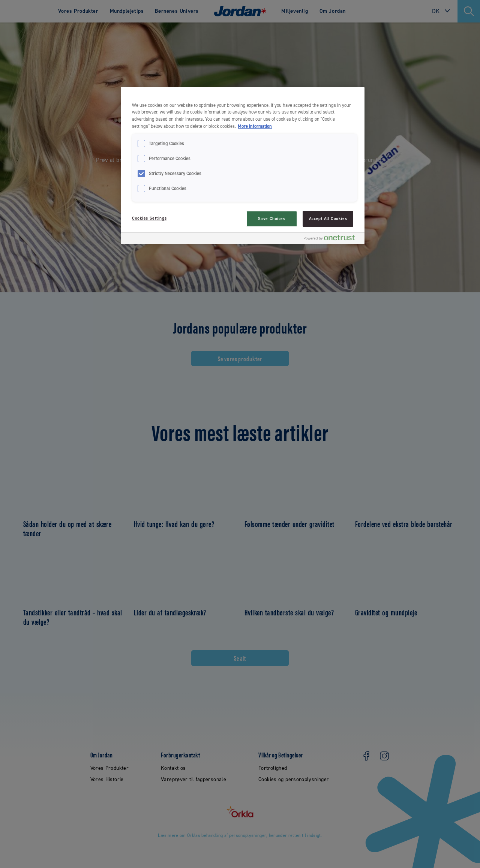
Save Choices (272, 219)
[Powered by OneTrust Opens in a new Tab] (332, 239)
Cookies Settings (149, 218)
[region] (243, 165)
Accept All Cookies (328, 219)
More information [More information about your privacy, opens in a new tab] (255, 126)
